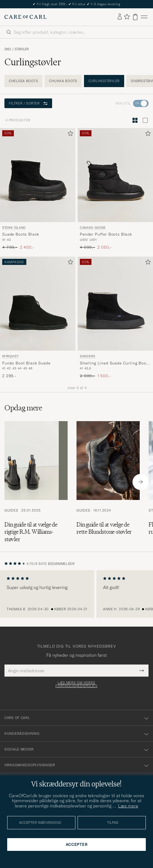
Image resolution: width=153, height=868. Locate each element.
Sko (8, 49)
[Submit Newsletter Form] (141, 671)
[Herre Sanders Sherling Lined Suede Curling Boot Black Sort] (115, 304)
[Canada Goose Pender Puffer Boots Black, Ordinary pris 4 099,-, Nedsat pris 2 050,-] (115, 189)
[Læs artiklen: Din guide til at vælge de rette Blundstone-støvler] (108, 482)
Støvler (22, 49)
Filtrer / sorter (28, 103)
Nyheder (76, 4)
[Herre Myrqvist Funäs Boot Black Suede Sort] (38, 304)
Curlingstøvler (104, 81)
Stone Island (14, 228)
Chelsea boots (23, 81)
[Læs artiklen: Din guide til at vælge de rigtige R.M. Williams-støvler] (36, 482)
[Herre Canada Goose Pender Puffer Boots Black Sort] (115, 175)
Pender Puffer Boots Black (106, 234)
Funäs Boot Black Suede (26, 363)
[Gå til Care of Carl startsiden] (25, 17)
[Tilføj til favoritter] (69, 135)
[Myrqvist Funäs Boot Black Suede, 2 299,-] (38, 318)
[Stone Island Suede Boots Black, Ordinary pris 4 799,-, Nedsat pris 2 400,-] (38, 189)
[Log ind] (120, 17)
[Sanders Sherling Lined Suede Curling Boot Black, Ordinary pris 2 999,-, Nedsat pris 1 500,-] (115, 318)
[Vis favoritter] (127, 17)
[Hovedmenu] (144, 17)
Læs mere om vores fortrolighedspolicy (76, 684)
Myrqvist (10, 356)
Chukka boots (63, 81)
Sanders (88, 356)
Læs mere (128, 806)
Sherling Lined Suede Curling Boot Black (114, 363)
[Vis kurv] (135, 17)
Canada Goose (93, 228)
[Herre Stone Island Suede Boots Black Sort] (38, 175)
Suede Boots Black (21, 234)
